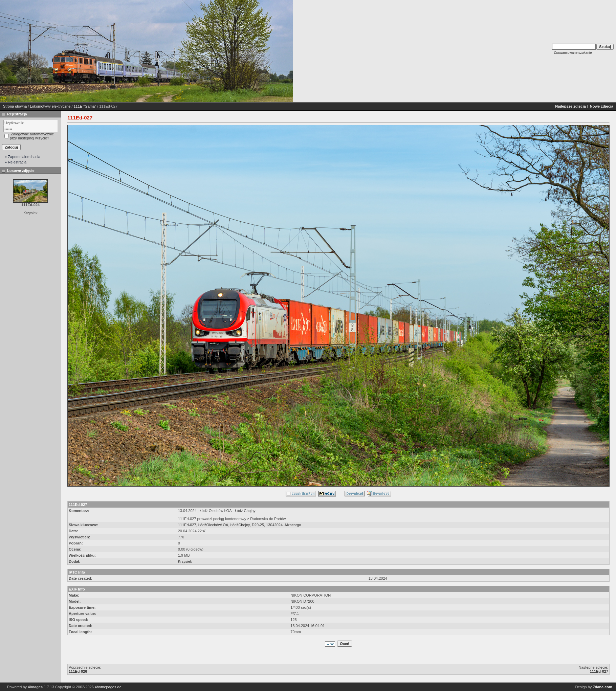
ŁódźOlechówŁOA (213, 525)
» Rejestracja (16, 162)
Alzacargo (293, 525)
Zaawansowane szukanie (573, 53)
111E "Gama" (85, 106)
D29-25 (258, 525)
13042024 (274, 525)
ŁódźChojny (240, 525)
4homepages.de (108, 687)
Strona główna (15, 106)
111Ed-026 (78, 671)
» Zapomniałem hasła (23, 157)
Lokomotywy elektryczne (50, 106)
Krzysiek (185, 561)
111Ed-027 (187, 525)
